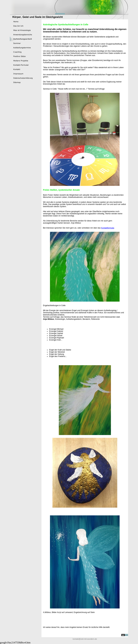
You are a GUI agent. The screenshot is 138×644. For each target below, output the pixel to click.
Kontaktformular (108, 228)
